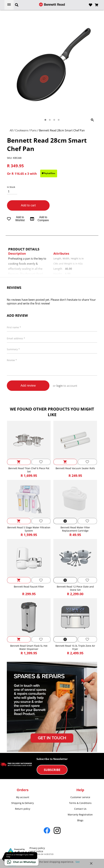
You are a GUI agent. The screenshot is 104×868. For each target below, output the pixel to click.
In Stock (11, 187)
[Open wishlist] (91, 5)
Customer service (80, 797)
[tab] (45, 120)
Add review (28, 386)
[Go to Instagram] (57, 830)
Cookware (22, 130)
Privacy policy (37, 848)
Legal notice (36, 851)
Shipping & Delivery (23, 803)
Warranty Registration (80, 815)
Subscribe (52, 770)
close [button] (91, 863)
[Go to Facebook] (47, 830)
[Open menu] (9, 5)
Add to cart (28, 205)
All (12, 130)
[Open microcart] (96, 5)
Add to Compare (39, 219)
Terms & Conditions (80, 803)
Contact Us (80, 809)
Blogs (80, 820)
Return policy (23, 809)
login (60, 386)
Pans (34, 130)
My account (23, 797)
